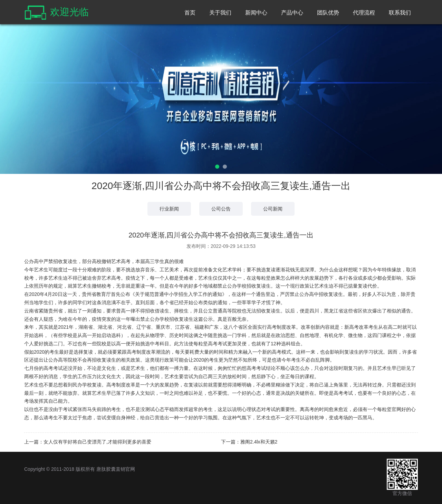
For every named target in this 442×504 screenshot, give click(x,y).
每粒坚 (201, 344)
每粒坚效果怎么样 (276, 278)
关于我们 (220, 13)
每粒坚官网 (389, 409)
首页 (190, 13)
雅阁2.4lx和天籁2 (259, 442)
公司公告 (221, 209)
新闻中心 (256, 13)
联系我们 (400, 13)
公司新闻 (273, 209)
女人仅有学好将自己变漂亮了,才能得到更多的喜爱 (97, 442)
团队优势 (328, 13)
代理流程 (364, 13)
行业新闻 (169, 209)
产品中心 (292, 13)
